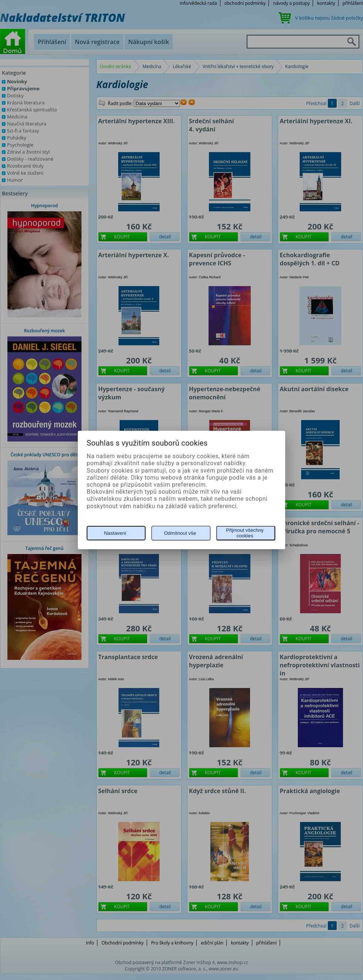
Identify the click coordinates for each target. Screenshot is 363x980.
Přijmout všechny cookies (245, 533)
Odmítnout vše (180, 533)
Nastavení (115, 533)
